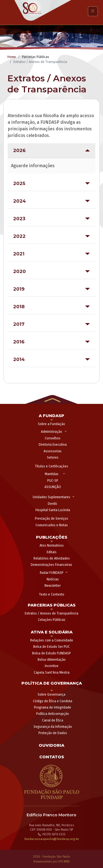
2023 (19, 219)
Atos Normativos (52, 545)
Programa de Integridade (53, 707)
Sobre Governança (51, 695)
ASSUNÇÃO (53, 487)
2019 (19, 289)
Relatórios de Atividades (52, 558)
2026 (19, 150)
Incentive (52, 666)
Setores (53, 458)
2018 (19, 307)
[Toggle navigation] (93, 11)
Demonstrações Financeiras (51, 565)
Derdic (53, 504)
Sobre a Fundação (51, 424)
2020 (20, 271)
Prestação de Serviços (51, 519)
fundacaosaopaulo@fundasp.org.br (52, 839)
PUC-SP (53, 481)
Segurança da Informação (53, 727)
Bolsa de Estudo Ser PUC (51, 647)
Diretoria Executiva (53, 445)
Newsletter (53, 586)
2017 (19, 324)
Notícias (53, 579)
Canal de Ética (53, 720)
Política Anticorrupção (53, 714)
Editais (52, 552)
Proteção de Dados (53, 733)
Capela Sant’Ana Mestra (52, 673)
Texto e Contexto (52, 594)
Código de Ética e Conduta (53, 701)
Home (12, 57)
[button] (51, 399)
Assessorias (53, 451)
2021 (19, 254)
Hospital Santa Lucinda (53, 510)
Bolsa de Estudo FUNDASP (51, 653)
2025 (19, 183)
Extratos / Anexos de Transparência (51, 613)
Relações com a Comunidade (52, 640)
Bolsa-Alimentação (52, 660)
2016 (19, 342)
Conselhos (53, 438)
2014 (19, 359)
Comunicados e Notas (52, 525)
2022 (19, 236)
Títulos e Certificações (51, 466)
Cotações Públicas (52, 620)
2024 (20, 201)
